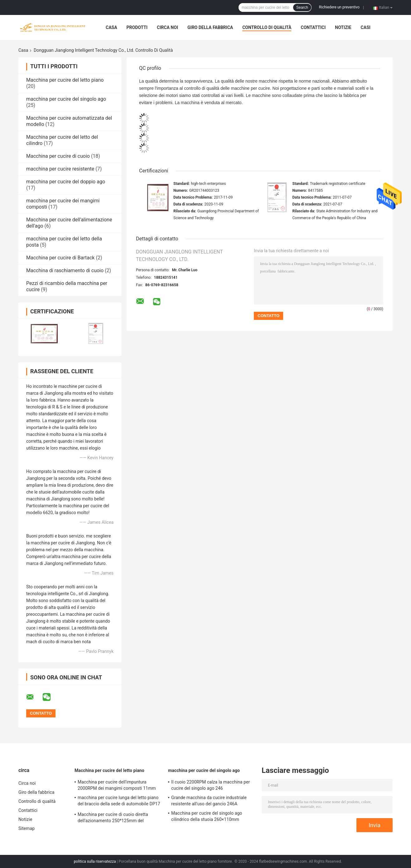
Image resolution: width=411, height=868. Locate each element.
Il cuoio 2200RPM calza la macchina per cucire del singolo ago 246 (210, 785)
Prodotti (137, 27)
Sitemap (27, 828)
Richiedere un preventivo (339, 7)
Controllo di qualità (267, 27)
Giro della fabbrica (210, 27)
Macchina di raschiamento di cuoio (65, 270)
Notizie (343, 27)
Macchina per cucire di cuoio (58, 156)
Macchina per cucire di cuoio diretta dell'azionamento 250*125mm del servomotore (113, 818)
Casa (111, 27)
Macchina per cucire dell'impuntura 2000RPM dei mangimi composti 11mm (117, 785)
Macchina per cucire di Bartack (60, 258)
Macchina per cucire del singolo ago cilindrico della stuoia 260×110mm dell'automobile (207, 817)
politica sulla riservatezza (95, 861)
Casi (366, 27)
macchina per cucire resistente (60, 169)
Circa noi (167, 27)
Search (302, 7)
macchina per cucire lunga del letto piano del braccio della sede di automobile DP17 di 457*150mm (119, 802)
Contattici (313, 27)
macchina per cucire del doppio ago (66, 182)
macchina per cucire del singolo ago (66, 99)
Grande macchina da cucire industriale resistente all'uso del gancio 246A (209, 801)
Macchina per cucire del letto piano (65, 80)
